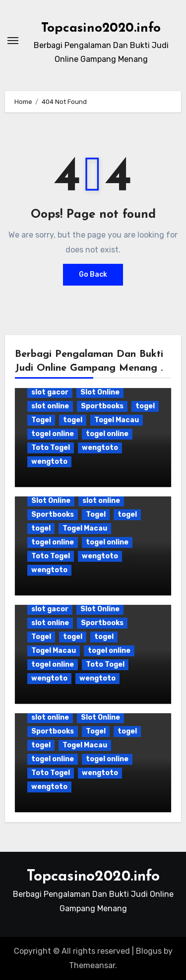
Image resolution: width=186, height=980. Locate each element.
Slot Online (100, 392)
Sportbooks (102, 406)
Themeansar (92, 965)
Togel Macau (117, 420)
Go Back (93, 274)
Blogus (149, 951)
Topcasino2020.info (101, 28)
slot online (50, 406)
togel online (53, 434)
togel (145, 406)
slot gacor (50, 392)
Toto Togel (51, 448)
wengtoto (100, 448)
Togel (41, 420)
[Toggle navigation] (13, 41)
